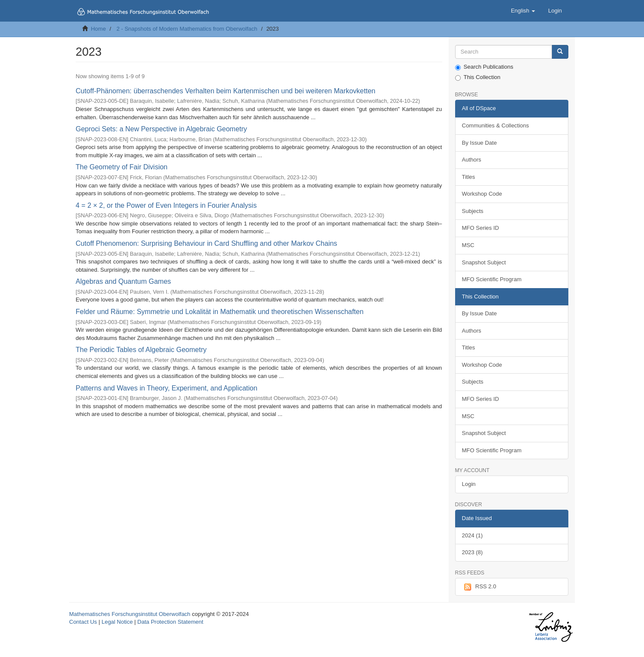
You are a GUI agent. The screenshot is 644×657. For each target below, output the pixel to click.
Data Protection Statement (170, 622)
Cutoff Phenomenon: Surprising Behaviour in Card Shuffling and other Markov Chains (206, 243)
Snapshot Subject (484, 262)
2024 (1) (472, 535)
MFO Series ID (481, 228)
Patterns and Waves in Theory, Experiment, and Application (166, 388)
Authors (472, 160)
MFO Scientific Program (492, 279)
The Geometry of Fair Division (122, 167)
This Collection (478, 77)
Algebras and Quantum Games (123, 281)
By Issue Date (480, 143)
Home (98, 29)
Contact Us (83, 622)
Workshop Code (482, 194)
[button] (523, 11)
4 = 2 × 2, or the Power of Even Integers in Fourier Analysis (166, 205)
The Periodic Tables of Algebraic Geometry (141, 350)
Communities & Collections (496, 125)
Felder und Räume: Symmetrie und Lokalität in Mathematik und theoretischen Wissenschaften (220, 312)
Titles (469, 177)
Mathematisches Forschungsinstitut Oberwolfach (130, 614)
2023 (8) (472, 552)
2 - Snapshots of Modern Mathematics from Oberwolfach (187, 29)
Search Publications (484, 67)
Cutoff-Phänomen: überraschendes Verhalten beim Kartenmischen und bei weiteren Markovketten (225, 91)
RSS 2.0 (479, 587)
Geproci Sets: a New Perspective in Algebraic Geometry (161, 129)
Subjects (473, 211)
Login (469, 484)
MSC (468, 245)
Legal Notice (117, 622)
